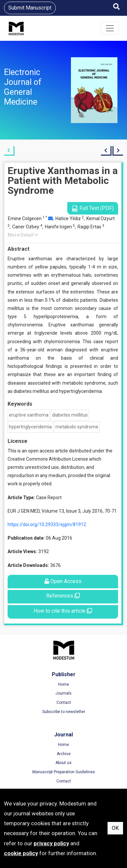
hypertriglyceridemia (30, 427)
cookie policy (21, 853)
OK (115, 828)
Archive (64, 754)
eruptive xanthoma (29, 415)
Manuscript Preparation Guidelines (64, 772)
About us (63, 763)
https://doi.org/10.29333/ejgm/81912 (47, 524)
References (63, 596)
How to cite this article (63, 611)
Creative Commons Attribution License (48, 459)
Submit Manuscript (30, 8)
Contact (64, 702)
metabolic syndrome (77, 427)
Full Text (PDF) (93, 208)
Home (63, 684)
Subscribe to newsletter (64, 712)
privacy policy (51, 843)
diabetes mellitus (70, 415)
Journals (63, 693)
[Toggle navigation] (110, 28)
